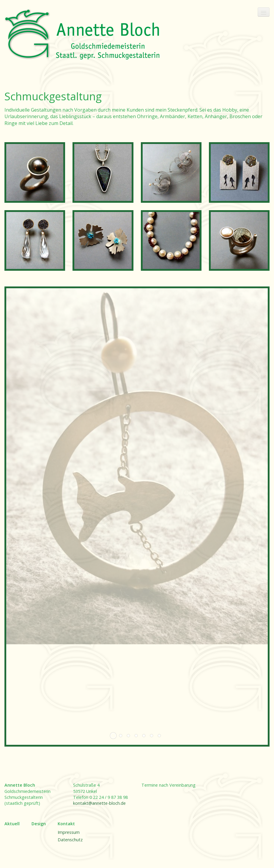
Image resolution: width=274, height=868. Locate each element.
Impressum (69, 832)
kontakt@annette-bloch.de (99, 803)
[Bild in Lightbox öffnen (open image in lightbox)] (35, 172)
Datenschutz (70, 840)
